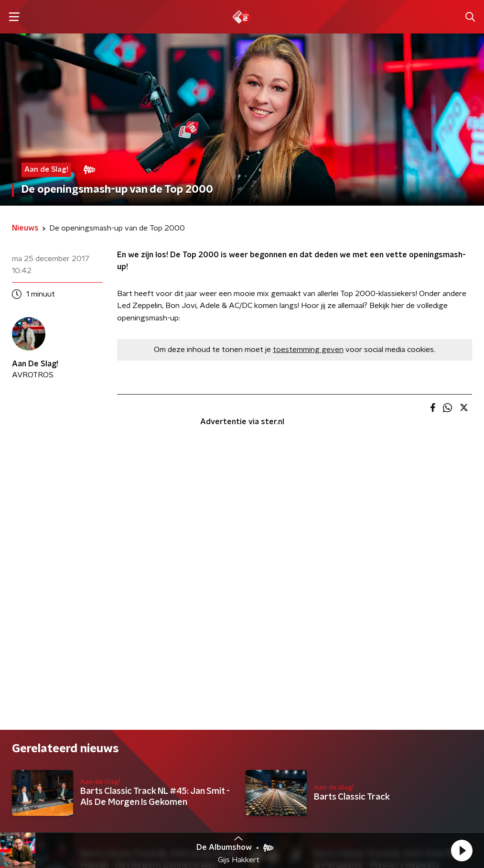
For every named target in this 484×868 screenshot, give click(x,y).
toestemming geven (308, 350)
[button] (462, 850)
